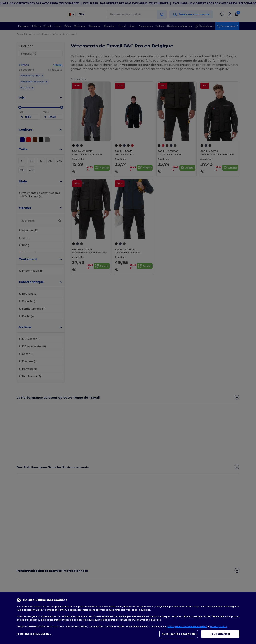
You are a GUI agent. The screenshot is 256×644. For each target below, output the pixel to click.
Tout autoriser (220, 634)
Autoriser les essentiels (179, 634)
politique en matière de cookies (187, 626)
